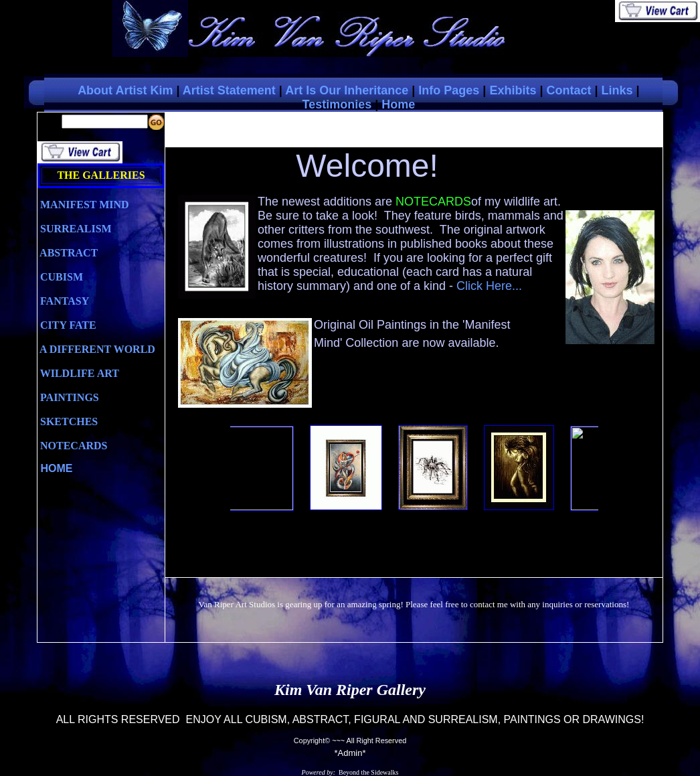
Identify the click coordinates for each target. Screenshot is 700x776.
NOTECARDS (72, 446)
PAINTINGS (68, 397)
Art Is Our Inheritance (347, 90)
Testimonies (337, 104)
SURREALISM (75, 229)
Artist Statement (229, 90)
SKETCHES (68, 421)
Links (617, 90)
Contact (568, 90)
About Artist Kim (125, 90)
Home (398, 104)
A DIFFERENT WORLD (96, 349)
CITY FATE (67, 325)
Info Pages (449, 90)
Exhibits (513, 90)
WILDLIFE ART (78, 373)
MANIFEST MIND (83, 205)
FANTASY (63, 301)
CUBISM (60, 277)
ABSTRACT (68, 253)
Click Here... (489, 286)
